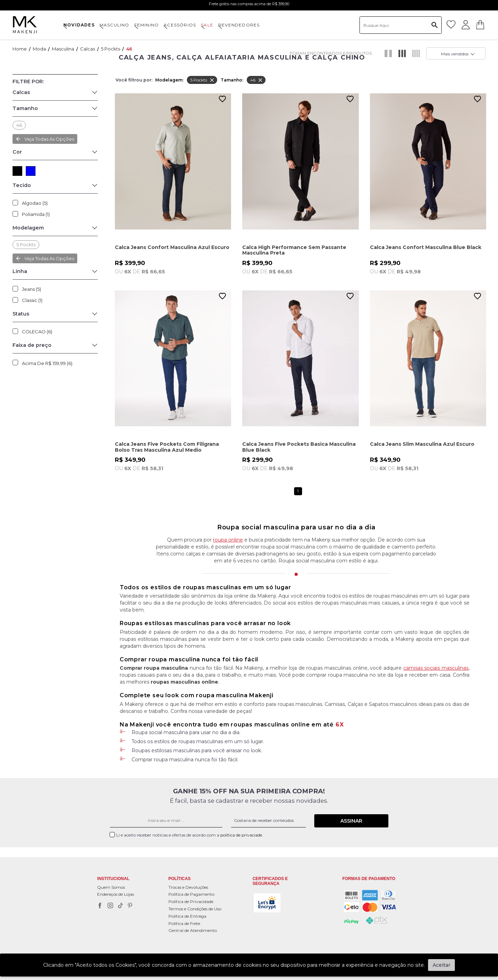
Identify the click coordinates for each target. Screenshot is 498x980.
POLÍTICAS (180, 879)
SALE (207, 25)
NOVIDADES (79, 25)
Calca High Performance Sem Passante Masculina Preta (294, 250)
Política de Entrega (187, 916)
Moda (39, 49)
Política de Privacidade (191, 901)
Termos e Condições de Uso (195, 909)
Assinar (351, 821)
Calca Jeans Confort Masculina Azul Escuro (172, 247)
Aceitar (441, 965)
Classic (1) (32, 300)
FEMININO (147, 25)
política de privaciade (242, 835)
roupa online (228, 540)
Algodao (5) (35, 203)
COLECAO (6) (37, 332)
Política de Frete (184, 923)
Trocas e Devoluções (188, 887)
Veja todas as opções (49, 258)
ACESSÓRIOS (180, 25)
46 (129, 49)
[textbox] (401, 25)
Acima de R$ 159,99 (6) (47, 363)
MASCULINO (114, 25)
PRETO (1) (17, 171)
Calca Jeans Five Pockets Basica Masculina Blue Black (299, 447)
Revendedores (239, 25)
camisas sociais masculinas (436, 668)
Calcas (88, 49)
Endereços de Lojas (116, 894)
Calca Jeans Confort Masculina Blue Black (426, 247)
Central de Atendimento (193, 930)
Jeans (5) (31, 289)
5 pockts (110, 49)
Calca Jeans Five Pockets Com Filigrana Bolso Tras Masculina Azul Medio (167, 447)
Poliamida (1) (36, 214)
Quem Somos (111, 887)
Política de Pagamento (191, 894)
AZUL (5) (31, 171)
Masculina (63, 49)
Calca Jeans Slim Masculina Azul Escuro (422, 444)
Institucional (113, 879)
